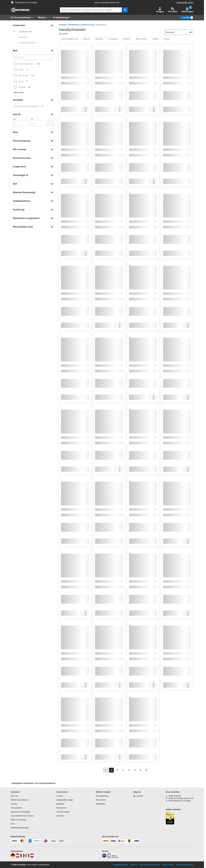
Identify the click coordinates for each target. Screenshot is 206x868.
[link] (33, 25)
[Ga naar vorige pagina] (106, 770)
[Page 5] (135, 770)
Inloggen (160, 10)
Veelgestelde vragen (185, 3)
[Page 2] (117, 770)
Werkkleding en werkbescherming (81, 25)
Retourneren (62, 808)
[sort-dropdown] (179, 32)
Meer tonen (19, 92)
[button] (160, 10)
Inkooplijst (173, 10)
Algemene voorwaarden (21, 812)
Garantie (60, 816)
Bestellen (60, 804)
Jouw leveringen (63, 812)
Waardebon (101, 804)
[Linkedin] (138, 796)
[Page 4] (129, 770)
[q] (91, 10)
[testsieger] (109, 857)
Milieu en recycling (18, 820)
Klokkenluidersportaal (20, 828)
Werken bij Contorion (19, 800)
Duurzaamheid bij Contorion (22, 816)
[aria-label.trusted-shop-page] (12, 3)
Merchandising (102, 796)
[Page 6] (141, 770)
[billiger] (115, 857)
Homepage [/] (63, 25)
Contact (60, 796)
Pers (13, 824)
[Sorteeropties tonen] (191, 32)
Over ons (15, 796)
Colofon (14, 804)
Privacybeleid (16, 808)
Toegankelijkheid (120, 865)
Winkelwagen (187, 10)
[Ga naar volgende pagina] (146, 770)
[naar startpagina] (20, 12)
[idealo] (104, 857)
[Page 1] (111, 770)
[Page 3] (123, 770)
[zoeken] (125, 10)
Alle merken (101, 800)
